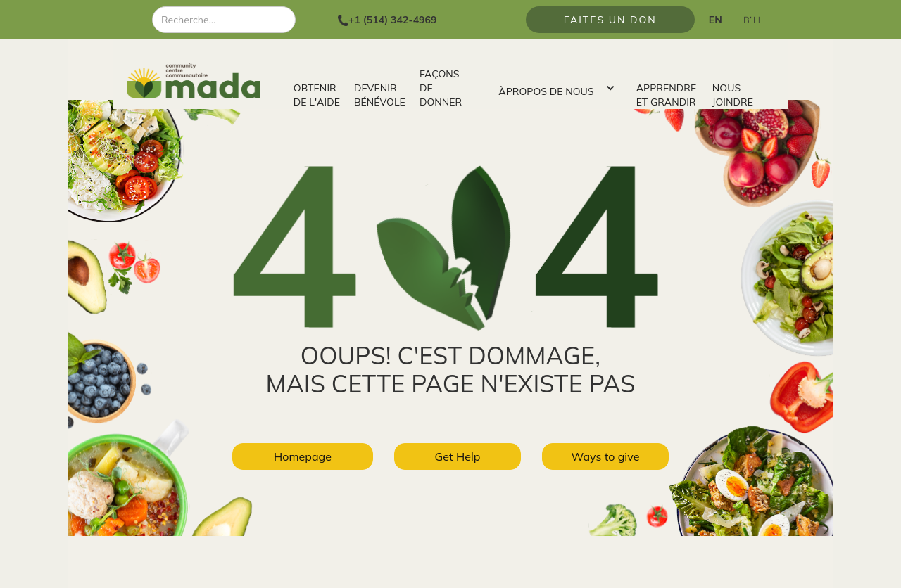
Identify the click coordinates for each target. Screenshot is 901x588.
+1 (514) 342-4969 (392, 20)
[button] (553, 88)
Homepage (303, 456)
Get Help (458, 456)
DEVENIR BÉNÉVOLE (380, 95)
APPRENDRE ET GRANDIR (667, 95)
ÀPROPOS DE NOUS (546, 91)
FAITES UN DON (610, 20)
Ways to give (606, 456)
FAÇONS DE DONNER (441, 88)
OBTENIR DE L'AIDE (317, 95)
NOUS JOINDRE (733, 95)
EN (716, 20)
